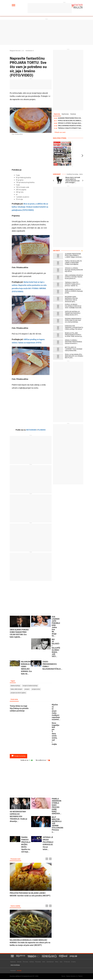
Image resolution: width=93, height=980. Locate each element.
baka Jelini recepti (16, 689)
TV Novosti (67, 962)
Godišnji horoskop (73, 174)
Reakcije (74, 114)
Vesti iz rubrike (16, 907)
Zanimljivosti (50, 962)
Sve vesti (56, 251)
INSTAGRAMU (31, 430)
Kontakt (19, 971)
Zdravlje (19, 962)
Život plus (25, 962)
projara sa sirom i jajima (18, 693)
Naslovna (13, 962)
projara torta (36, 689)
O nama (73, 962)
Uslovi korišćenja (15, 966)
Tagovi (13, 681)
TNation (80, 977)
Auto (61, 962)
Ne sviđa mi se (43, 761)
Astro (81, 174)
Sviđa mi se (26, 761)
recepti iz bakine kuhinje (30, 686)
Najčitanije (66, 114)
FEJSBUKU (42, 430)
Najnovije (57, 114)
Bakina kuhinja (15, 686)
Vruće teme (14, 700)
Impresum (13, 971)
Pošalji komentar (19, 756)
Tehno (57, 962)
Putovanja (38, 962)
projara (27, 689)
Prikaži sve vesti (60, 132)
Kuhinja (32, 962)
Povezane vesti (16, 860)
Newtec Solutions (71, 977)
